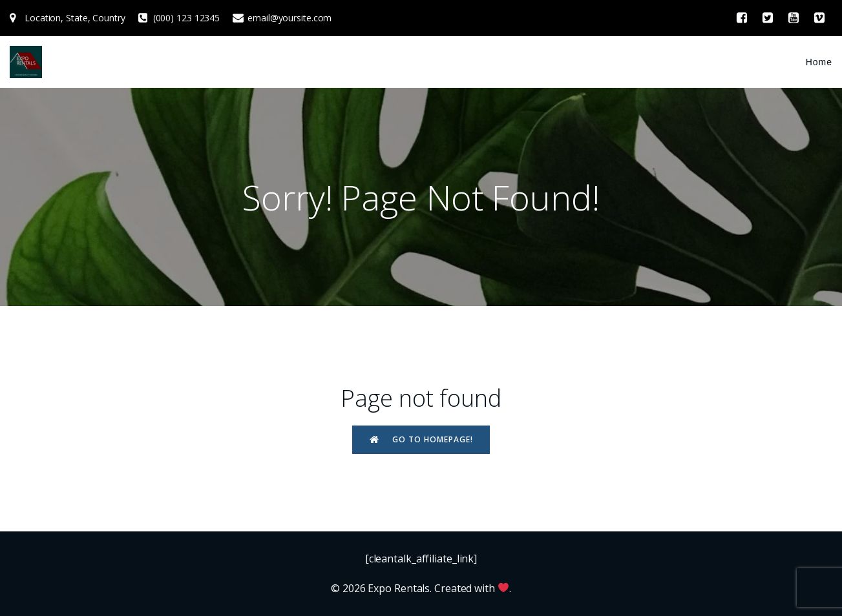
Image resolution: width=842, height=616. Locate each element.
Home (819, 62)
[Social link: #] (742, 18)
